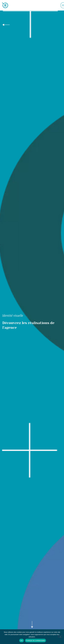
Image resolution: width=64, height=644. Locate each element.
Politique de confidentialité (35, 641)
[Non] (60, 637)
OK (22, 641)
